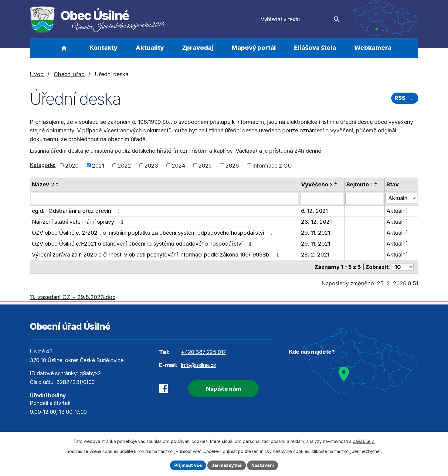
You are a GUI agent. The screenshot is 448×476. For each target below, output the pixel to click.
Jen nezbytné (227, 465)
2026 (232, 165)
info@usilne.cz (198, 365)
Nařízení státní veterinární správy (79, 222)
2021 (98, 165)
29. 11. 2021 (316, 233)
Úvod (64, 48)
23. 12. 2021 (316, 222)
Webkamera (373, 48)
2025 (205, 165)
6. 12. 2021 (314, 211)
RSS (405, 98)
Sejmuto (360, 184)
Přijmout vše (188, 465)
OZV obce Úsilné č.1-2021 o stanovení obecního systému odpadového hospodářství (143, 244)
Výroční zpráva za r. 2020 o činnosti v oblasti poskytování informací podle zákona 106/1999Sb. (157, 255)
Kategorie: (43, 165)
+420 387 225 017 (203, 352)
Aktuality (150, 48)
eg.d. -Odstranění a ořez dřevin (77, 211)
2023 (151, 165)
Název (43, 184)
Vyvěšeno (317, 184)
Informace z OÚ (272, 165)
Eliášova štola (315, 48)
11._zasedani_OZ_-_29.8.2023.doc (73, 297)
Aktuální (397, 211)
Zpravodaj (198, 48)
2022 (124, 165)
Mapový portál (254, 48)
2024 (178, 165)
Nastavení (263, 465)
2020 (72, 165)
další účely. (364, 441)
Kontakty (104, 48)
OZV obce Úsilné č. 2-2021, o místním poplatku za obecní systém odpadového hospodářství (154, 233)
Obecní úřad (69, 74)
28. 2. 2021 (315, 255)
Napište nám (223, 388)
